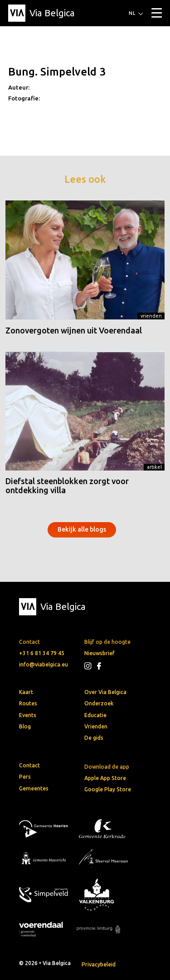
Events (28, 715)
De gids (94, 738)
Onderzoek (99, 703)
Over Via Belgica (105, 692)
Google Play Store (108, 789)
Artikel (154, 467)
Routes (28, 703)
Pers (25, 777)
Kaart (26, 692)
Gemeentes (34, 788)
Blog (25, 726)
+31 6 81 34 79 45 (42, 653)
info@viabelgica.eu (44, 664)
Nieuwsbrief (100, 653)
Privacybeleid (99, 964)
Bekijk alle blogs (82, 529)
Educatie (95, 715)
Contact (29, 765)
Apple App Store (105, 778)
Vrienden (151, 316)
